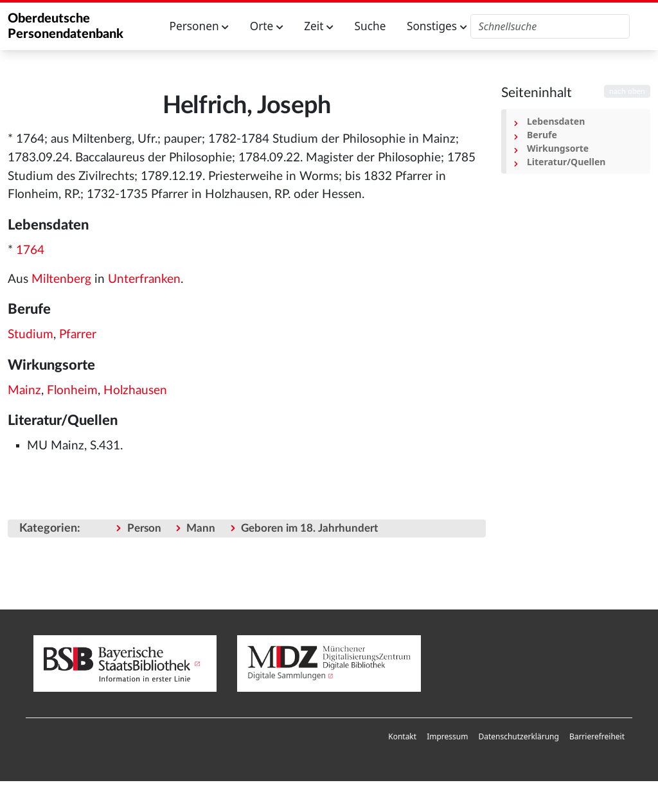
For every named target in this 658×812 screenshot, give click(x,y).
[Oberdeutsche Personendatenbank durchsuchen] (550, 26)
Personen (200, 26)
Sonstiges (437, 26)
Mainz (24, 391)
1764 (30, 250)
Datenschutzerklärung (518, 736)
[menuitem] (402, 737)
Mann (201, 528)
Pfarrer (78, 335)
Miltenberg (61, 279)
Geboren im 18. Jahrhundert (309, 528)
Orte (267, 26)
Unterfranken (144, 279)
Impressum (447, 736)
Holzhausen (135, 391)
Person (144, 528)
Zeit (319, 26)
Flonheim (72, 391)
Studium (31, 335)
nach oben (627, 91)
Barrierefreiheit (597, 736)
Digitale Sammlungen (287, 675)
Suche (370, 26)
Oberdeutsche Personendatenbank (66, 26)
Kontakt (402, 736)
